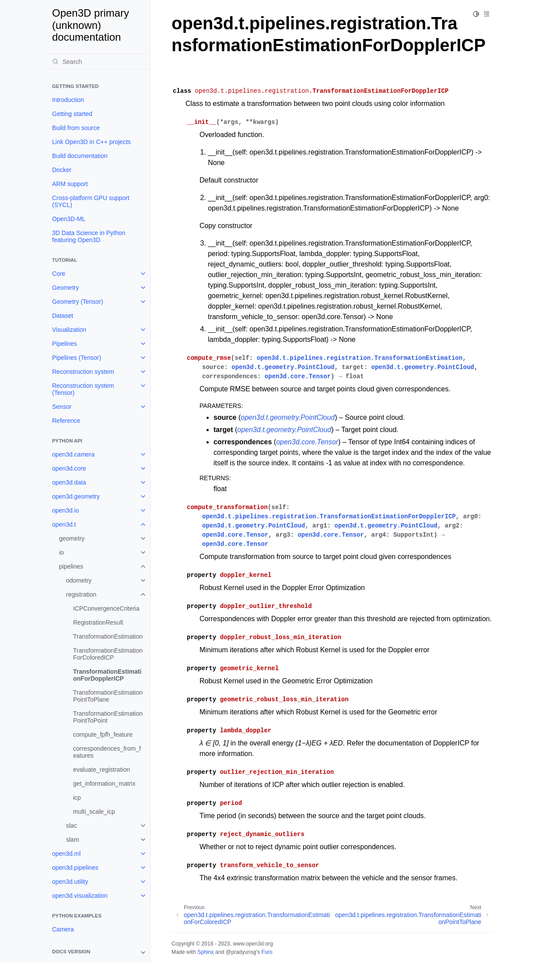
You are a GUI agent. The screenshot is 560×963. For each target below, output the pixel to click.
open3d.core (69, 468)
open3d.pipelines (75, 868)
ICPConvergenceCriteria (106, 608)
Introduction (68, 100)
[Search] (98, 62)
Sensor (62, 407)
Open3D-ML (69, 219)
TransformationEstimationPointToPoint (108, 717)
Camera (63, 929)
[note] (98, 952)
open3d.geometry (76, 496)
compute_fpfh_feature (103, 735)
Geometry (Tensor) (78, 302)
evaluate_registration (101, 770)
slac (72, 826)
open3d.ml (66, 854)
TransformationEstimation (108, 636)
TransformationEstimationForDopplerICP (107, 675)
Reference (66, 421)
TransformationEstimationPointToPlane (108, 696)
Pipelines (65, 344)
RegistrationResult (98, 622)
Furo (267, 952)
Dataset (63, 316)
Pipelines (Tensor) (77, 358)
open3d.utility (70, 882)
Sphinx (205, 952)
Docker (62, 170)
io (61, 552)
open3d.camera (73, 454)
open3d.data (69, 482)
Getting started (72, 114)
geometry (72, 538)
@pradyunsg (241, 952)
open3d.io (66, 510)
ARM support (70, 184)
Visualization (69, 330)
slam (73, 840)
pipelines (71, 566)
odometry (79, 580)
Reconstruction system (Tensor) (83, 389)
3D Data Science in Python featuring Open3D (89, 236)
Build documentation (80, 156)
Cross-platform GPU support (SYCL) (91, 201)
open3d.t (64, 524)
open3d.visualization (80, 896)
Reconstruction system (83, 372)
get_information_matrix (104, 784)
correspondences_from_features (107, 752)
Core (59, 274)
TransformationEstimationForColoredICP (108, 654)
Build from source (76, 128)
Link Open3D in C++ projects (91, 142)
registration (81, 594)
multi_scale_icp (94, 812)
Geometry (65, 288)
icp (77, 798)
